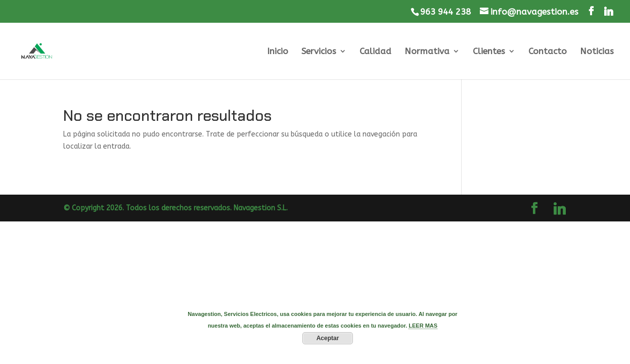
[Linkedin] (609, 11)
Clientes (489, 52)
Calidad (375, 52)
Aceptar (328, 338)
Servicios (319, 52)
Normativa (427, 52)
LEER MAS (423, 326)
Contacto (548, 52)
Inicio (278, 52)
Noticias (597, 52)
